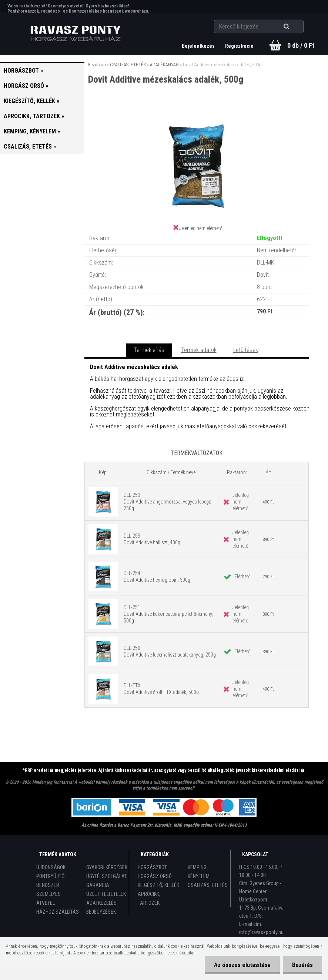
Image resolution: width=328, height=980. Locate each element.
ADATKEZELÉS (101, 903)
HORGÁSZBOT (152, 867)
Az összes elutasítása (242, 965)
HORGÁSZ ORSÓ (155, 876)
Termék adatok (199, 350)
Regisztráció (239, 46)
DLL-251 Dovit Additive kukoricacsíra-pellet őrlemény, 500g (168, 614)
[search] (296, 27)
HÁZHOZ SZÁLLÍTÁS (58, 912)
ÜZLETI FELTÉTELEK (106, 894)
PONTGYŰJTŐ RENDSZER (50, 881)
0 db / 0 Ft (301, 45)
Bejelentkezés (199, 46)
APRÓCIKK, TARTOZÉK (149, 898)
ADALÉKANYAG (164, 65)
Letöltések (246, 350)
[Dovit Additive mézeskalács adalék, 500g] (197, 115)
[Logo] (75, 34)
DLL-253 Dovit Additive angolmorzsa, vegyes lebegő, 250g (168, 502)
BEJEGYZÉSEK (101, 912)
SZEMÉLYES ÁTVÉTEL (48, 898)
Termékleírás (149, 350)
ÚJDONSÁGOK (51, 867)
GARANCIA (98, 885)
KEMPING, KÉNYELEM (199, 872)
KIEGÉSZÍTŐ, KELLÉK (158, 885)
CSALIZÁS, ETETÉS (128, 65)
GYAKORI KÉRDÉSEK (107, 867)
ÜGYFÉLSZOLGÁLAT (107, 876)
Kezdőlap (97, 65)
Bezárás (302, 965)
